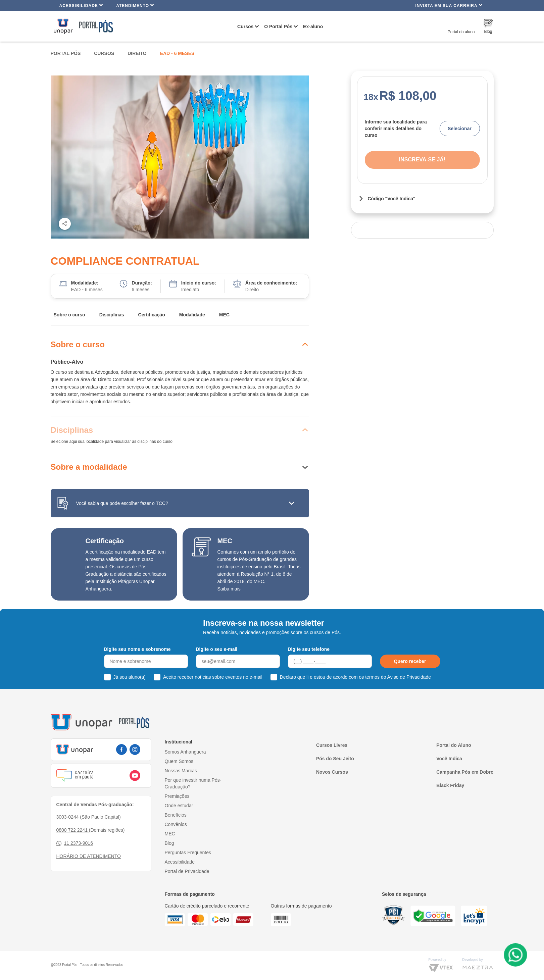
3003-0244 (68, 817)
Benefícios (176, 815)
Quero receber (410, 661)
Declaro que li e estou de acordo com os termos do (355, 677)
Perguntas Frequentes (188, 853)
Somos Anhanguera (185, 752)
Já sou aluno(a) (130, 677)
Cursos (245, 27)
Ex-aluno (313, 27)
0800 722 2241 (73, 830)
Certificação (152, 315)
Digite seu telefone (309, 649)
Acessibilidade (81, 5)
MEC (224, 315)
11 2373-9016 (75, 843)
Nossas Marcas (181, 771)
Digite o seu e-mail (217, 649)
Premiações (177, 796)
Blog (169, 843)
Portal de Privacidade (187, 871)
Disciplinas (112, 315)
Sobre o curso (69, 315)
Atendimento (135, 5)
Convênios (176, 824)
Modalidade (192, 315)
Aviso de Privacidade (409, 677)
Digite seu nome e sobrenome (137, 649)
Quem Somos (179, 761)
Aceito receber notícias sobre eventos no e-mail (213, 677)
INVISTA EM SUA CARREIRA (449, 5)
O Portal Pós (278, 27)
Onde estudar (179, 806)
